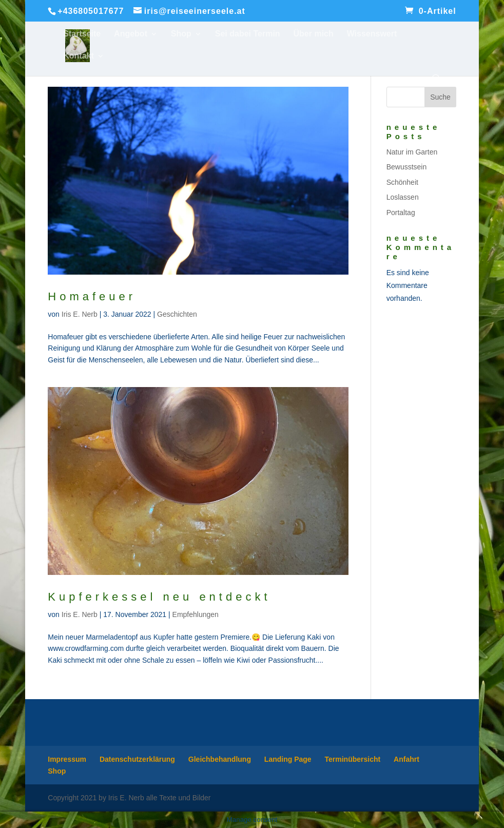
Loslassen (403, 197)
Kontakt (79, 56)
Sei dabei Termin (248, 34)
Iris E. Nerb (80, 314)
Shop (181, 34)
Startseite (82, 34)
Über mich (314, 34)
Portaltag (401, 213)
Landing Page (288, 759)
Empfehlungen (196, 614)
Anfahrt (406, 759)
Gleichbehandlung (220, 759)
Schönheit (402, 182)
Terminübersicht (353, 759)
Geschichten (177, 314)
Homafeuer (92, 296)
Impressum (67, 759)
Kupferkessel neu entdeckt (159, 597)
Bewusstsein (407, 167)
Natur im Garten (412, 152)
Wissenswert (372, 34)
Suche (440, 97)
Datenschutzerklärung (137, 759)
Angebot (131, 34)
